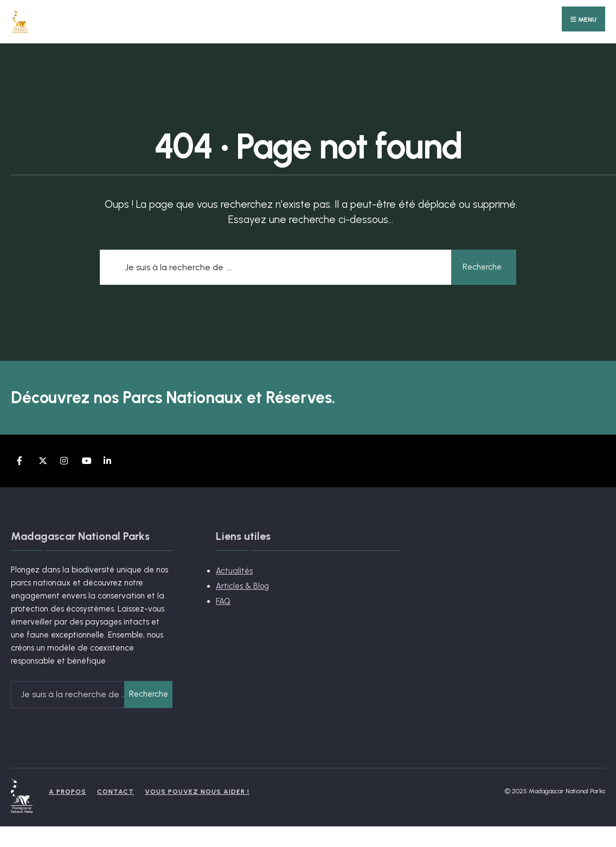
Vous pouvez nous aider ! (197, 792)
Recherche (482, 267)
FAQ (223, 601)
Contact (116, 792)
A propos (68, 792)
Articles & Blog (242, 586)
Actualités (234, 571)
